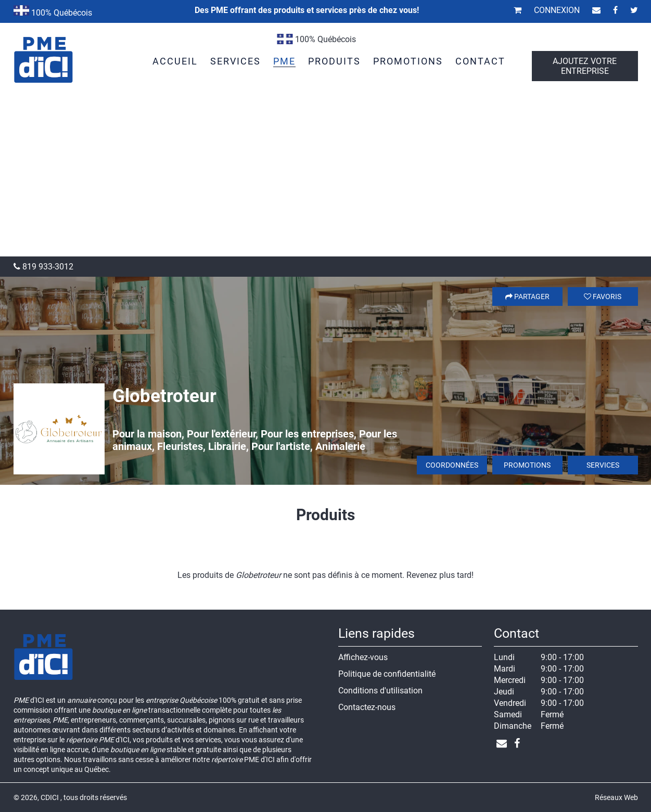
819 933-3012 (43, 267)
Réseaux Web (616, 797)
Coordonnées (452, 465)
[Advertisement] (326, 178)
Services (603, 465)
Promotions (527, 465)
